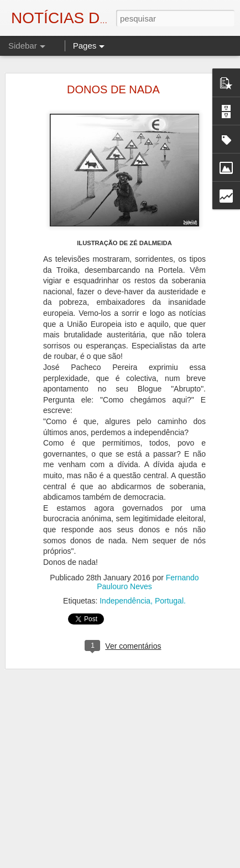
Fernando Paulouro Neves (148, 579)
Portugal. (170, 597)
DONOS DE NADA (113, 86)
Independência (125, 597)
